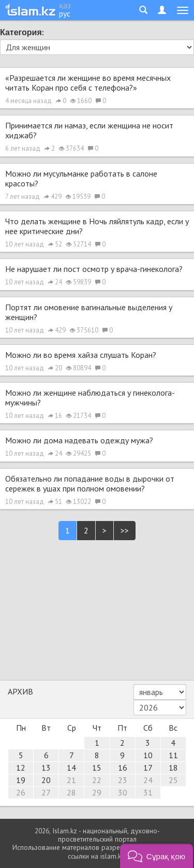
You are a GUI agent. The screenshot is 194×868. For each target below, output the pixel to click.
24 (148, 780)
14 (71, 768)
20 (46, 780)
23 (123, 780)
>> (125, 530)
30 (123, 792)
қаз (65, 5)
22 (97, 780)
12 (21, 768)
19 (21, 780)
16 (123, 768)
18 (173, 768)
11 (173, 755)
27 (46, 792)
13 (46, 768)
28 (71, 792)
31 (148, 792)
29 (97, 792)
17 (148, 768)
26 (21, 792)
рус (65, 13)
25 (173, 780)
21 (71, 780)
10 (148, 755)
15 (97, 768)
